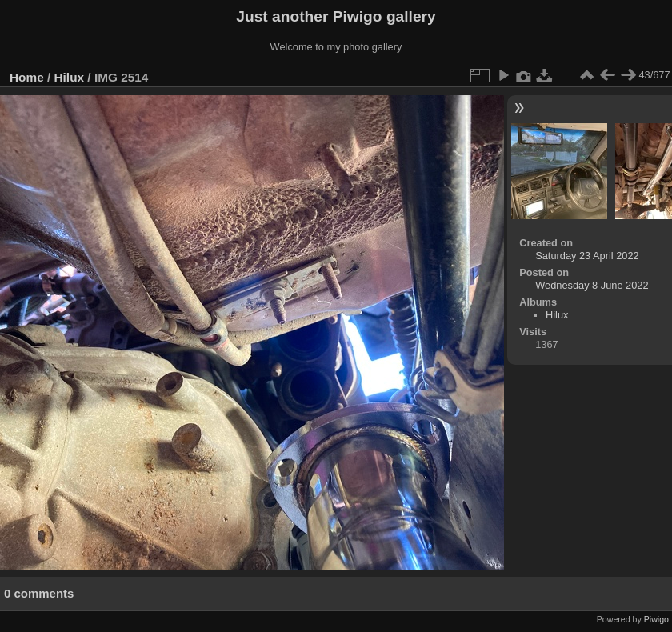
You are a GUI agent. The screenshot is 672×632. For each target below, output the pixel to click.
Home (27, 77)
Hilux (70, 77)
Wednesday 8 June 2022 (592, 285)
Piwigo (656, 619)
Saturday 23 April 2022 (587, 256)
